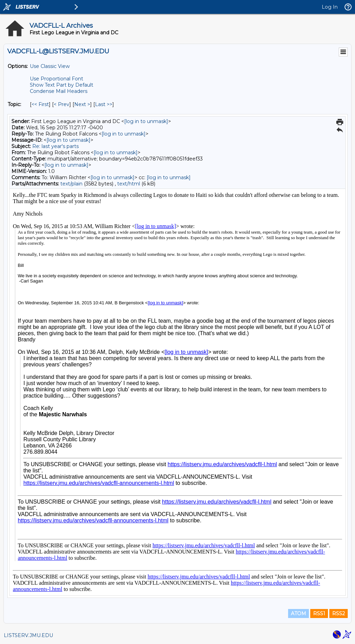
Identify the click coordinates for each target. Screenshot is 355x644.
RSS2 (339, 613)
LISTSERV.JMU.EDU (28, 635)
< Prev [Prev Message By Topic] (62, 104)
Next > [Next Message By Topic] (82, 104)
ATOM (298, 613)
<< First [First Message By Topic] (40, 104)
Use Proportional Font (57, 79)
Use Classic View (50, 66)
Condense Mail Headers (59, 91)
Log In (330, 7)
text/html (129, 184)
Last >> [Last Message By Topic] (104, 104)
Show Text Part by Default (62, 85)
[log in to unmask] (146, 121)
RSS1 (319, 613)
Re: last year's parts (55, 146)
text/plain (71, 184)
